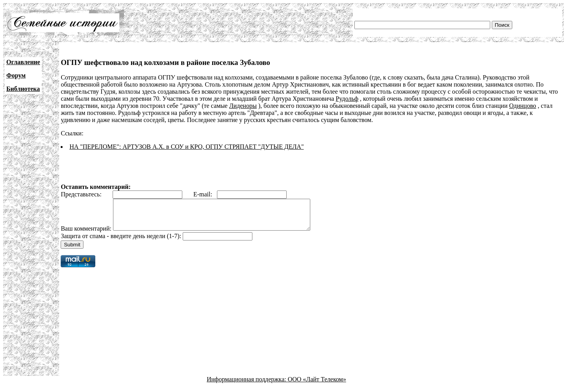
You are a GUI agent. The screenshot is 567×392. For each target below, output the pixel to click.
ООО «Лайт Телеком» (317, 385)
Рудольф (347, 99)
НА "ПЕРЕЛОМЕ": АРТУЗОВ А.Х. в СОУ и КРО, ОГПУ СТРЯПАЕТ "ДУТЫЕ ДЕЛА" (186, 147)
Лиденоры (243, 106)
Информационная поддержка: (247, 385)
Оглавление (23, 62)
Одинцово (523, 106)
